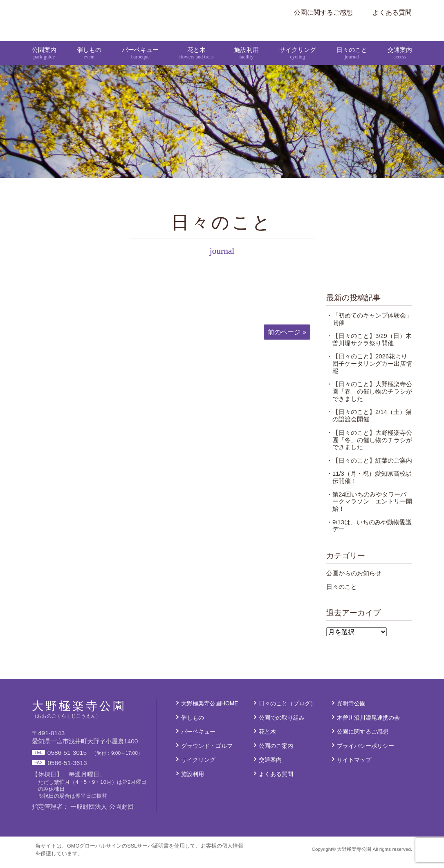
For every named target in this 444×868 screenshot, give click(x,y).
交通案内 (399, 40)
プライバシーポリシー (366, 753)
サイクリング (297, 40)
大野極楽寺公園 (193, 12)
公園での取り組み (282, 725)
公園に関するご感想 (323, 12)
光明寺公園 (351, 710)
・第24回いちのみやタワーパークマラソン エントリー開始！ (369, 509)
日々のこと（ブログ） (287, 710)
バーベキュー (140, 40)
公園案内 (45, 40)
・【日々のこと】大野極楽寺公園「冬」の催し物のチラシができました (369, 447)
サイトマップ (354, 767)
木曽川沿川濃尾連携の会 (368, 725)
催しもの (90, 40)
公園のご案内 (276, 753)
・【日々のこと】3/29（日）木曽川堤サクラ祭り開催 (369, 347)
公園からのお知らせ (354, 580)
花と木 (197, 40)
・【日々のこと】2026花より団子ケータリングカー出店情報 (369, 371)
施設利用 (246, 40)
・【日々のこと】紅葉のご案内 (369, 468)
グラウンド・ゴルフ (207, 753)
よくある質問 (392, 12)
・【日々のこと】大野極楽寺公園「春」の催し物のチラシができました (369, 398)
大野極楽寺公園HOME (210, 710)
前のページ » (287, 339)
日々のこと (351, 40)
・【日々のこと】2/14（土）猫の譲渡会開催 (369, 423)
